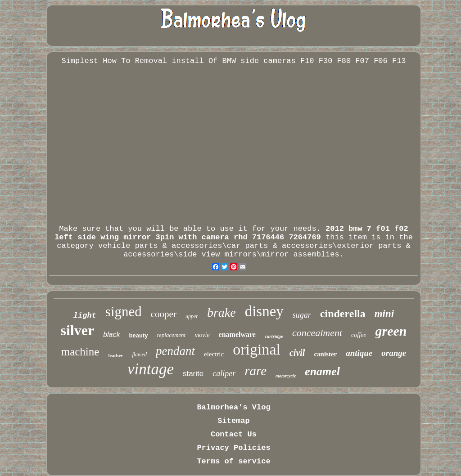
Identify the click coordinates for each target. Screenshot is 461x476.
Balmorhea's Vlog (233, 407)
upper (192, 316)
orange (394, 353)
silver (77, 330)
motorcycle (286, 376)
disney (264, 311)
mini (384, 314)
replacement (171, 335)
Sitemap (233, 421)
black (111, 335)
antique (359, 353)
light (85, 316)
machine (80, 352)
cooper (164, 314)
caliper (224, 373)
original (257, 349)
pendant (175, 351)
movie (202, 335)
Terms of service (233, 461)
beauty (138, 335)
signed (124, 312)
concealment (317, 333)
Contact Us (234, 434)
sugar (302, 315)
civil (297, 353)
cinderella (343, 314)
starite (193, 374)
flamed (139, 355)
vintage (151, 369)
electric (214, 354)
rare (255, 371)
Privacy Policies (233, 448)
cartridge (274, 336)
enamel (322, 371)
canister (325, 354)
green (391, 331)
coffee (359, 335)
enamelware (237, 335)
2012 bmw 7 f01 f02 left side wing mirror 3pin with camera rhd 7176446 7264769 (231, 233)
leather (115, 355)
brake (221, 312)
